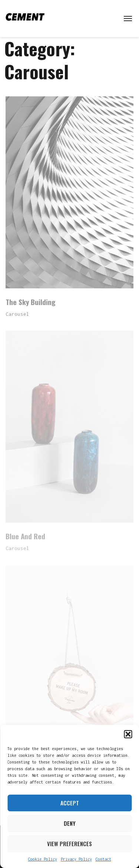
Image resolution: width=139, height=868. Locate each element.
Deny (70, 823)
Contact (103, 859)
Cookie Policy (43, 859)
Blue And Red (25, 536)
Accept (70, 803)
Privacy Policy (76, 859)
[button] (128, 734)
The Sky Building (31, 302)
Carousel (17, 314)
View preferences (69, 844)
